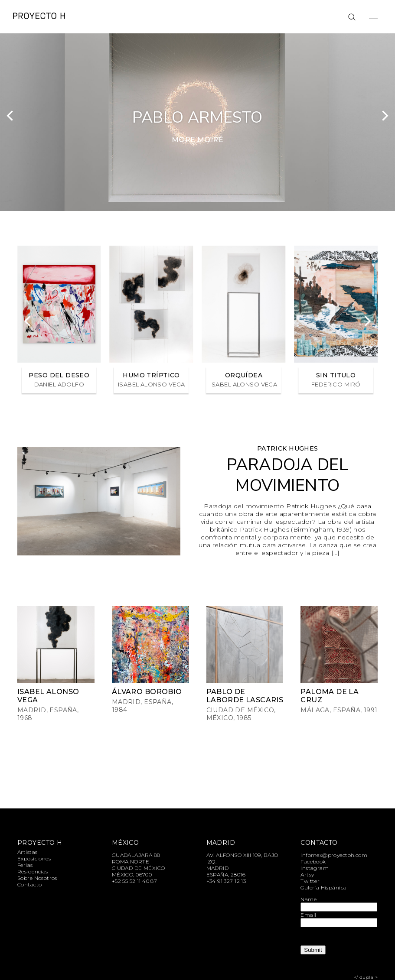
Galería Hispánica (323, 888)
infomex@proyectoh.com (334, 855)
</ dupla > (366, 977)
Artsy (307, 875)
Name (308, 899)
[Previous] (11, 116)
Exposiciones (34, 858)
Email (308, 915)
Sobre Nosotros (37, 878)
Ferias (25, 865)
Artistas (27, 852)
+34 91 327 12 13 (226, 881)
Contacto (29, 884)
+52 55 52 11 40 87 (135, 881)
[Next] (384, 116)
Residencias (33, 871)
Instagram (315, 868)
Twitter (310, 881)
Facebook (313, 862)
